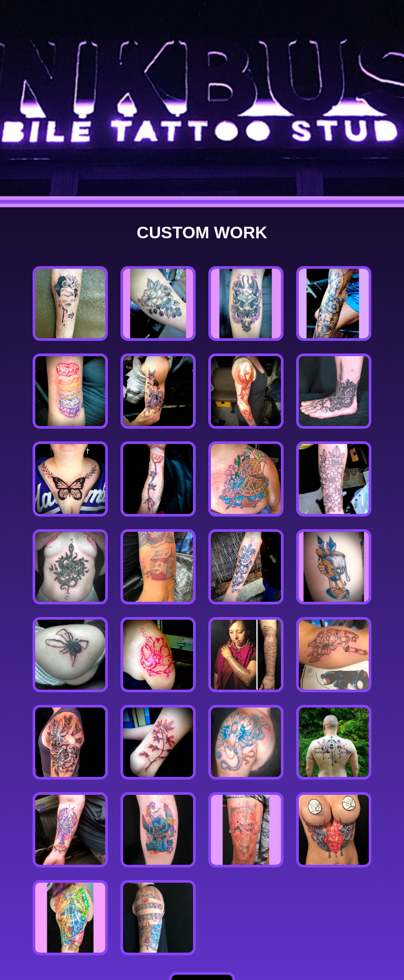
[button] (70, 304)
